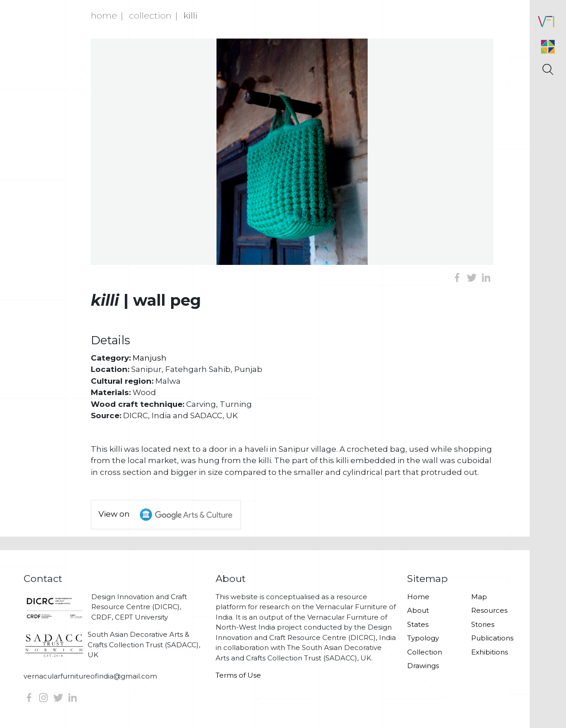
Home (104, 15)
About (418, 610)
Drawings (423, 666)
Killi (190, 15)
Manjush (150, 358)
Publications (492, 638)
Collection (150, 15)
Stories (483, 624)
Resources (489, 610)
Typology (423, 638)
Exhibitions (490, 652)
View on (170, 515)
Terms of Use (238, 675)
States (418, 624)
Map (479, 597)
